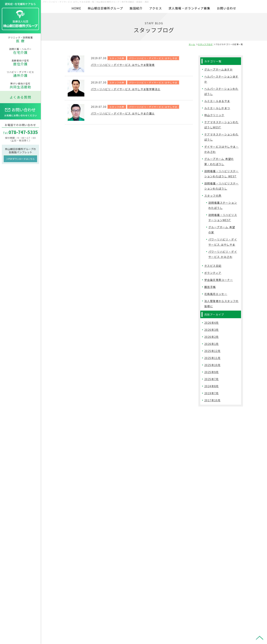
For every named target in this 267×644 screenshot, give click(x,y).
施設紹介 (136, 8)
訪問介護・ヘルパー (20, 51)
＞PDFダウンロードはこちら (20, 159)
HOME (76, 8)
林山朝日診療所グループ (105, 8)
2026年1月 (212, 344)
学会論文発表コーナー (219, 280)
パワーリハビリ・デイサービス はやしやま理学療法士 (130, 89)
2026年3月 (212, 330)
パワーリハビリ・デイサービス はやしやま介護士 (127, 113)
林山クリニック (214, 115)
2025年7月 (212, 379)
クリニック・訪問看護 (20, 40)
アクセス (156, 8)
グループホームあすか (219, 69)
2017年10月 (212, 400)
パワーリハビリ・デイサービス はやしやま (153, 58)
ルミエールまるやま (217, 101)
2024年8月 (212, 386)
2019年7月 (212, 393)
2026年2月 (212, 337)
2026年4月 (212, 323)
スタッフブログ (205, 44)
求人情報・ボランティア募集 (189, 8)
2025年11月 (212, 358)
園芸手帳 (210, 287)
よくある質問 (20, 97)
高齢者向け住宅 (20, 63)
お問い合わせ (227, 8)
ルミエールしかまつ (217, 108)
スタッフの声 (117, 58)
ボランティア (213, 273)
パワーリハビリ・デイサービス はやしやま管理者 (127, 65)
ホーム (192, 44)
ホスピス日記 (213, 266)
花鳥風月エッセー (216, 294)
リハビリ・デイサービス (20, 74)
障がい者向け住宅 (20, 86)
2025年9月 (212, 372)
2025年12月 (212, 351)
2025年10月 (212, 365)
